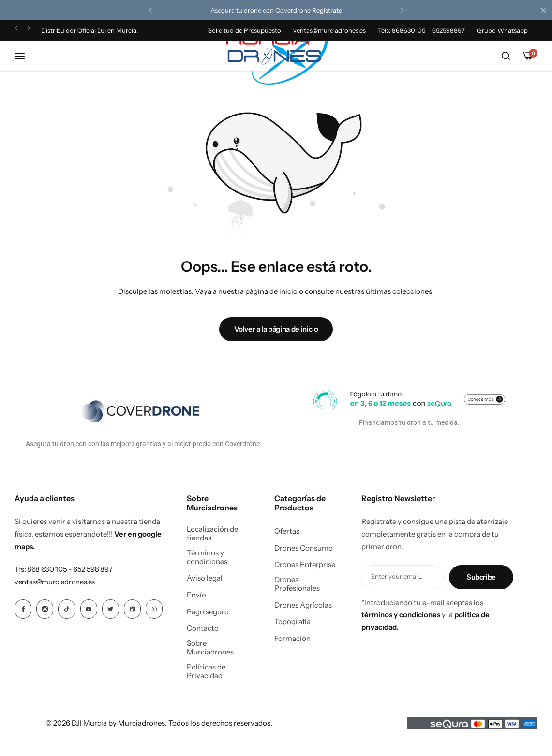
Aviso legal (205, 578)
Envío (196, 595)
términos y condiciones (401, 615)
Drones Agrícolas (303, 605)
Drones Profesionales (297, 584)
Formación (292, 639)
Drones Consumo (304, 548)
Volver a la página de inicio (276, 329)
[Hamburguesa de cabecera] (25, 56)
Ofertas (287, 531)
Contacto (203, 628)
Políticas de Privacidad (206, 671)
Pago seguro (208, 612)
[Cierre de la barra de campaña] (545, 10)
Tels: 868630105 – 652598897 (421, 30)
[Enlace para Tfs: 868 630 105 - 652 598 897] (63, 569)
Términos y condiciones (207, 557)
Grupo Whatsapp (502, 30)
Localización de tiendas (212, 534)
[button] (150, 10)
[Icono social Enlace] (23, 609)
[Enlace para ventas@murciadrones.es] (55, 582)
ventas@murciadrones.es (329, 30)
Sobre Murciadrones (210, 648)
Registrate (327, 10)
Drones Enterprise (305, 565)
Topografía (292, 622)
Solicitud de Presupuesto (245, 30)
